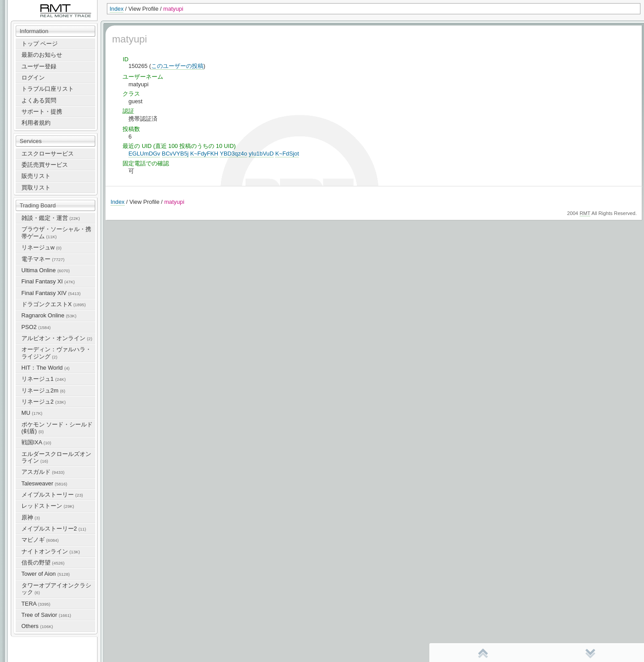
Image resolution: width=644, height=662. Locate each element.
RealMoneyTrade (30, 4)
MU (32, 413)
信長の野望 (43, 563)
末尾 (590, 653)
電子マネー (43, 259)
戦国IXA (36, 442)
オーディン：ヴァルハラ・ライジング (56, 353)
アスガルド (43, 472)
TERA (36, 604)
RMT (585, 213)
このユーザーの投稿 (177, 66)
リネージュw (42, 247)
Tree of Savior (46, 615)
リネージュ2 (44, 402)
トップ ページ (40, 44)
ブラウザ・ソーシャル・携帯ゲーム (56, 232)
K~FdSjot (287, 154)
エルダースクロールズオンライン (56, 457)
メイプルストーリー (52, 495)
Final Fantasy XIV (51, 293)
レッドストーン (48, 506)
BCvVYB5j (175, 154)
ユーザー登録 (39, 66)
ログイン (33, 78)
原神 (31, 517)
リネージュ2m (43, 390)
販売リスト (36, 176)
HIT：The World (46, 368)
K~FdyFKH (204, 154)
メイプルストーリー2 (54, 529)
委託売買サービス (45, 165)
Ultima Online (46, 270)
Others (37, 626)
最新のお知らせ (42, 55)
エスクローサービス (48, 154)
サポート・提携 (42, 112)
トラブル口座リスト (48, 89)
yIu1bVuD (261, 154)
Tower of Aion (46, 574)
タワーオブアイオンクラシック (56, 589)
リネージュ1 (44, 379)
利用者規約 (36, 123)
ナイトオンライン (51, 551)
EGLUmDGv (144, 154)
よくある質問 (39, 100)
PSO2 (36, 327)
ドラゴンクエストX (54, 304)
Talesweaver (44, 483)
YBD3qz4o (233, 154)
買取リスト (36, 188)
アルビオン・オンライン (57, 338)
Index (117, 9)
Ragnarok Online (49, 315)
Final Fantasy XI (48, 281)
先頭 (483, 653)
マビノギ (40, 540)
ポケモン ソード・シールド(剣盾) (57, 428)
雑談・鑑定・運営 (51, 218)
